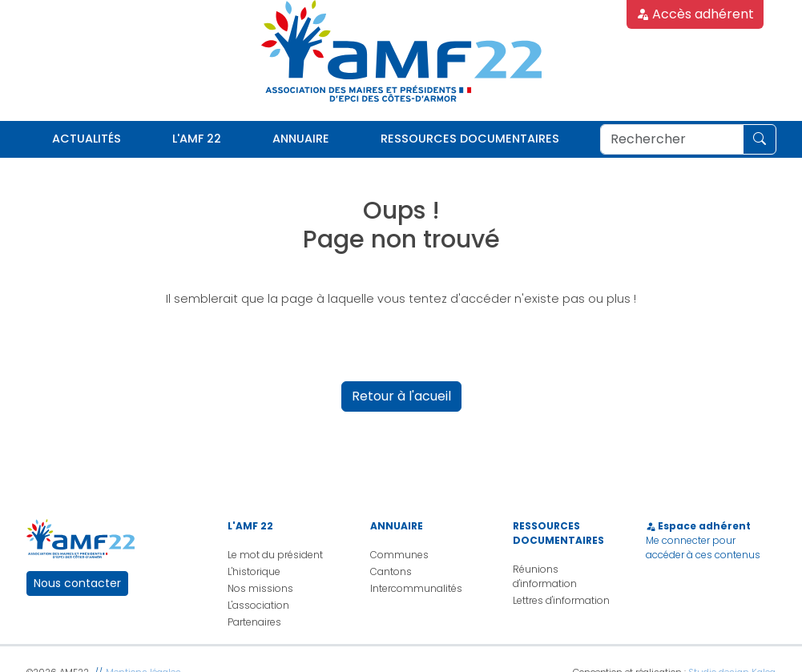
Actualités (87, 139)
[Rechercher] (672, 139)
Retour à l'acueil (401, 396)
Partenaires (254, 622)
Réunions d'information (545, 576)
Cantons (391, 571)
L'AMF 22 (197, 139)
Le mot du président (275, 555)
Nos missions (260, 588)
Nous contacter (77, 583)
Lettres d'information (561, 600)
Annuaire (301, 139)
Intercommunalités (416, 588)
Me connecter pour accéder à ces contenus (703, 547)
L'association (258, 605)
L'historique (254, 571)
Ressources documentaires (470, 139)
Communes (399, 555)
